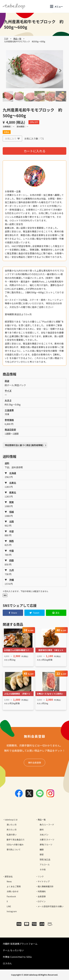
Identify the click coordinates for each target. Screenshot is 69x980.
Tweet (34, 613)
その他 (43, 869)
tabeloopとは (11, 820)
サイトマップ (44, 881)
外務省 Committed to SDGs (17, 957)
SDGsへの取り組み (15, 845)
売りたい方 (12, 830)
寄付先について (14, 850)
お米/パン (44, 835)
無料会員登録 (35, 763)
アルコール (45, 864)
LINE (9, 906)
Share (13, 613)
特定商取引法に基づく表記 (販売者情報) (24, 445)
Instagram (12, 911)
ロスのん (7, 963)
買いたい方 (12, 825)
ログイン (42, 901)
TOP (6, 39)
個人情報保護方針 (46, 886)
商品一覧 (17, 39)
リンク (41, 876)
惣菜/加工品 (45, 859)
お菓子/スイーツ (47, 840)
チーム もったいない (13, 950)
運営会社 (9, 876)
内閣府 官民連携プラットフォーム (20, 944)
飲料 (42, 830)
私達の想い (12, 835)
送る (56, 613)
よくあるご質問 (14, 886)
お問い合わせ (13, 891)
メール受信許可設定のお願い (51, 906)
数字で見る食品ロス (16, 840)
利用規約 (42, 891)
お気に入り (12, 138)
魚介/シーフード (47, 825)
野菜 (42, 854)
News (9, 881)
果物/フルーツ (46, 845)
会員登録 (42, 896)
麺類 (42, 850)
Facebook (11, 896)
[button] (5, 71)
